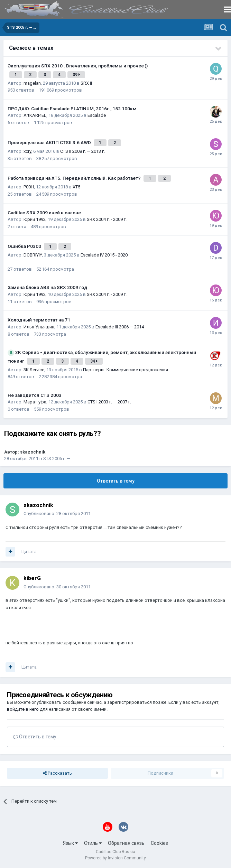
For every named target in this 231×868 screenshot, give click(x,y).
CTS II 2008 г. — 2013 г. (82, 151)
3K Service (34, 370)
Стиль (93, 843)
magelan (32, 83)
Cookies (159, 843)
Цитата (29, 552)
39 (76, 75)
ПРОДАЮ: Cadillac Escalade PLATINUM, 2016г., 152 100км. (73, 109)
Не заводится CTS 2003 (35, 395)
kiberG (32, 578)
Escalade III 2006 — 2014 (120, 327)
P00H (29, 187)
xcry (27, 151)
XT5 (76, 187)
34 (94, 361)
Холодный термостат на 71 (39, 320)
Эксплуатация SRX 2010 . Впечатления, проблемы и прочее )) (78, 66)
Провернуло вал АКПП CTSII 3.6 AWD (50, 142)
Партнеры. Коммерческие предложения (126, 370)
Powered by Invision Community (115, 858)
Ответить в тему (116, 481)
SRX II (86, 83)
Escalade (97, 115)
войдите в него (23, 709)
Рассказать (57, 773)
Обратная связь (126, 843)
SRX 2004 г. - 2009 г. (107, 219)
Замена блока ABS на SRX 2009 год (48, 287)
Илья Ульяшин (39, 327)
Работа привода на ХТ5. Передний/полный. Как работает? (75, 178)
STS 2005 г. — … (59, 459)
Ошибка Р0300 (25, 246)
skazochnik (33, 452)
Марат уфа (35, 402)
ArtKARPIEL (35, 115)
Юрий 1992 (35, 219)
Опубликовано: (57, 514)
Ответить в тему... (36, 737)
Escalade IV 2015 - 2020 (104, 255)
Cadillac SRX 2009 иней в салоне (44, 213)
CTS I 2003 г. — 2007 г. (109, 402)
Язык (70, 843)
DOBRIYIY (33, 255)
